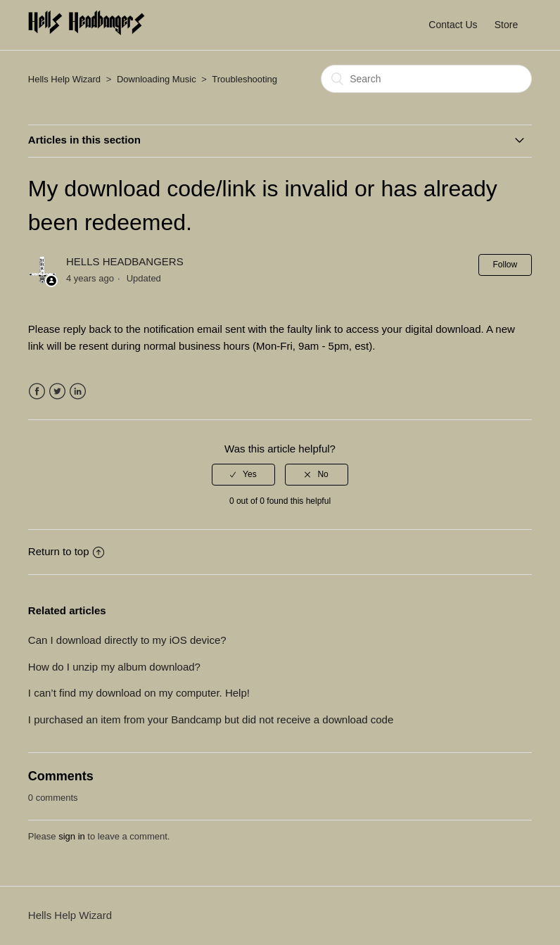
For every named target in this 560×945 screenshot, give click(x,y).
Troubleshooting (244, 79)
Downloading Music (157, 79)
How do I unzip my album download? (114, 667)
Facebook (37, 392)
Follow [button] (505, 265)
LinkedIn (78, 392)
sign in (72, 836)
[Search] (426, 79)
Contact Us (453, 25)
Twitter (57, 392)
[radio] (243, 474)
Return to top (66, 551)
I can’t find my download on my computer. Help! (139, 693)
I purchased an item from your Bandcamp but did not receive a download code (211, 719)
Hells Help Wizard (64, 79)
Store (506, 25)
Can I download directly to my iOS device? (127, 640)
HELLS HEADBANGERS (125, 261)
